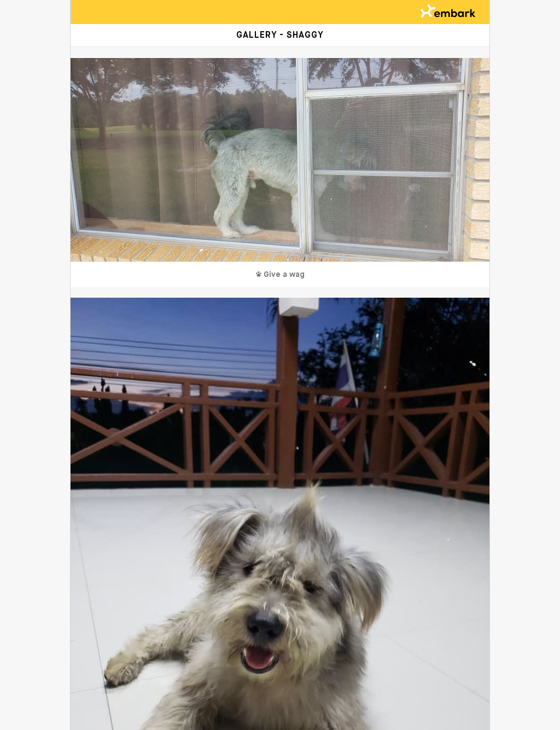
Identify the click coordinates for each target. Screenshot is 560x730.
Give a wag (280, 275)
